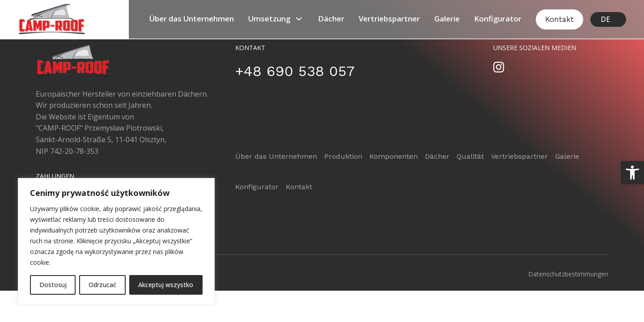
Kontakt (559, 19)
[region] (116, 241)
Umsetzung (276, 19)
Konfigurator (498, 19)
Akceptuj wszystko (166, 285)
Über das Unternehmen (192, 19)
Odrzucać (102, 285)
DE (605, 19)
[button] (632, 173)
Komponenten (394, 156)
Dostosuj (53, 285)
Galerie (447, 19)
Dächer (331, 19)
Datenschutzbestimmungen (568, 274)
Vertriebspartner (389, 19)
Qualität (470, 156)
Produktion (343, 156)
